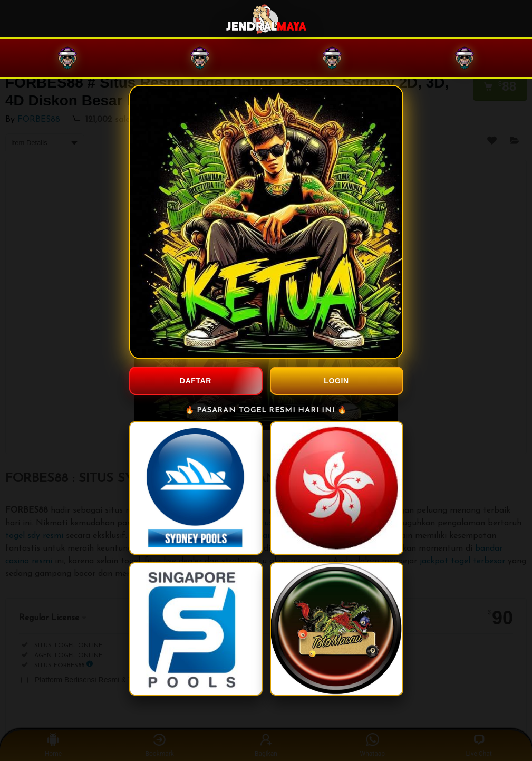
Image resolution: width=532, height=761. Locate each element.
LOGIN (336, 381)
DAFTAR (196, 381)
